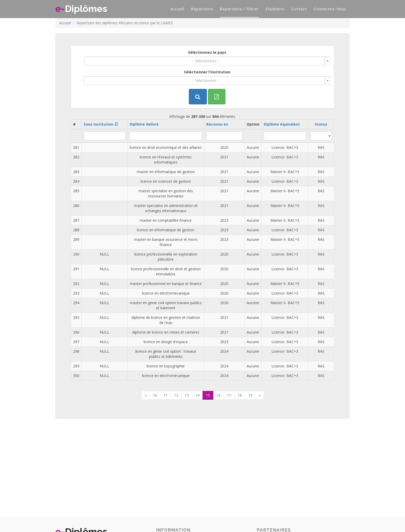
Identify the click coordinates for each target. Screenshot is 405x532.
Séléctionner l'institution (207, 72)
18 (240, 395)
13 (187, 395)
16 (219, 395)
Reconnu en (217, 124)
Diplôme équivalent (282, 124)
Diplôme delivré (144, 124)
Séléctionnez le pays (207, 52)
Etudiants (275, 9)
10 (155, 395)
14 (197, 395)
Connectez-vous (330, 9)
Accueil (177, 9)
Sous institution (99, 124)
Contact (299, 9)
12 (176, 395)
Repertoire (202, 9)
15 (208, 395)
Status (321, 124)
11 (166, 395)
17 (229, 395)
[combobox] (207, 61)
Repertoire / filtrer (239, 9)
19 (250, 395)
